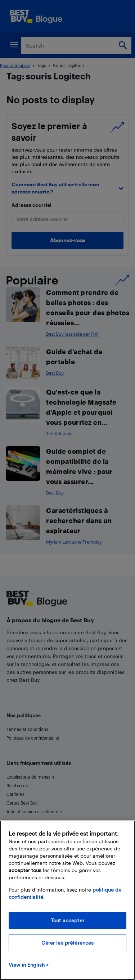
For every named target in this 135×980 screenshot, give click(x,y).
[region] (67, 900)
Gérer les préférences (68, 943)
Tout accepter (67, 920)
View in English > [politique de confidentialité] (29, 965)
